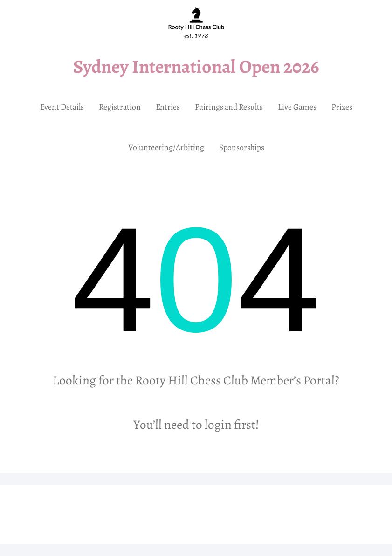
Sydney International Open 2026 (196, 66)
